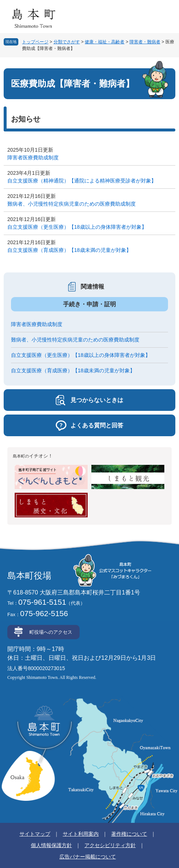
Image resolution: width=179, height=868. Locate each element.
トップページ (35, 42)
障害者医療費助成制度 (33, 158)
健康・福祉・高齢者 (105, 42)
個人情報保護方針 (51, 845)
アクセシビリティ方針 (110, 845)
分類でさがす (67, 42)
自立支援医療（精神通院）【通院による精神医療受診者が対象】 (82, 181)
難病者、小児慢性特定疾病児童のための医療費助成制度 (72, 204)
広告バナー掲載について (88, 857)
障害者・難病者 (145, 42)
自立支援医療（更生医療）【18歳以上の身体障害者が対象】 (77, 227)
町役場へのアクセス (51, 632)
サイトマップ (35, 834)
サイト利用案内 (81, 834)
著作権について (129, 834)
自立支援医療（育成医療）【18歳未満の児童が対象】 (69, 250)
